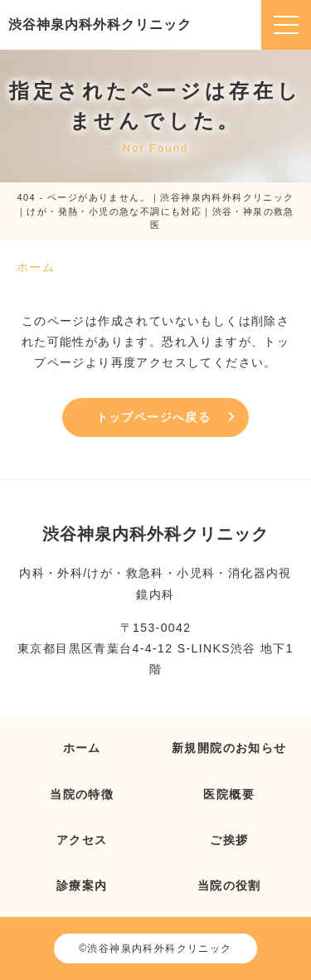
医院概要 (229, 794)
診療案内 (82, 885)
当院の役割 (229, 885)
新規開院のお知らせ (229, 748)
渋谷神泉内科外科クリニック (100, 24)
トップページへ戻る (154, 417)
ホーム (82, 748)
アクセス (82, 840)
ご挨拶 (229, 840)
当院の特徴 (82, 794)
